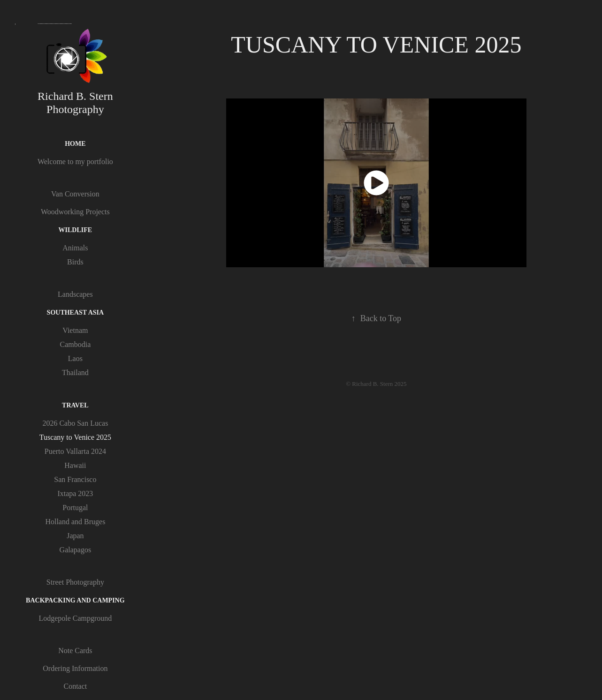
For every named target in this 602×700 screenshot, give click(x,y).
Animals (75, 248)
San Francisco (75, 479)
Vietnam (75, 330)
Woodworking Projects (75, 212)
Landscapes (75, 294)
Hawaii (75, 465)
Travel (75, 405)
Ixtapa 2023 (75, 493)
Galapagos (76, 550)
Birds (75, 262)
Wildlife (76, 230)
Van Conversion (75, 194)
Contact (75, 686)
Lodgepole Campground (75, 618)
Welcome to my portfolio (75, 162)
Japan (75, 536)
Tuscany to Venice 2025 (75, 437)
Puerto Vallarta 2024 (75, 451)
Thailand (75, 373)
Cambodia (75, 344)
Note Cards (75, 651)
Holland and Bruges (75, 522)
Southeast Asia (76, 312)
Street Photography (75, 582)
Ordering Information (75, 668)
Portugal (75, 508)
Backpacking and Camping (75, 600)
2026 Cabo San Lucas (75, 423)
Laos (75, 358)
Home (75, 144)
